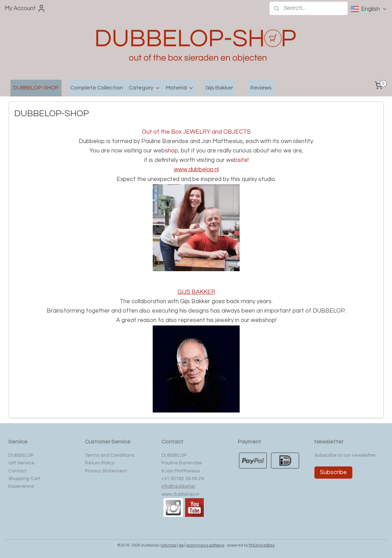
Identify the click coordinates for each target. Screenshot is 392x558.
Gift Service (21, 463)
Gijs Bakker (219, 88)
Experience (21, 486)
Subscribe (333, 472)
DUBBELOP (21, 455)
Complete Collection (97, 88)
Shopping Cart (24, 479)
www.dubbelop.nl (180, 494)
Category (145, 88)
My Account (25, 8)
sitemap (169, 545)
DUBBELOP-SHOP (36, 88)
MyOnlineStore (262, 545)
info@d (169, 486)
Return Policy (100, 463)
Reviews (261, 88)
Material (180, 88)
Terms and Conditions (110, 455)
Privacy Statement (106, 471)
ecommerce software (205, 545)
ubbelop (186, 486)
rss (181, 545)
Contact (18, 471)
